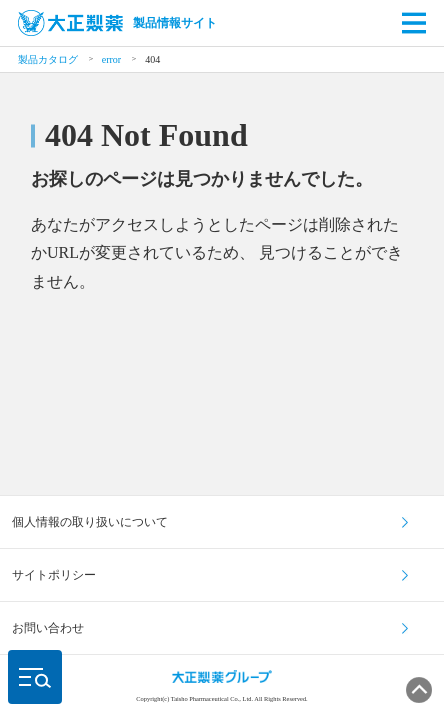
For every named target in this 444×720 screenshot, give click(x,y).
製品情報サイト (117, 23)
